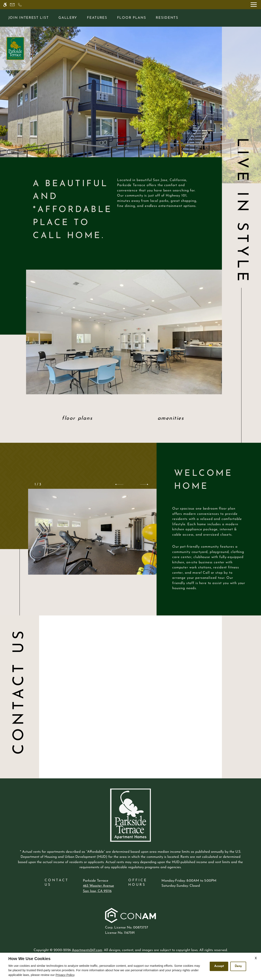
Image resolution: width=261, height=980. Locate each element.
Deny (238, 966)
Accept (219, 966)
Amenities (171, 418)
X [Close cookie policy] (256, 958)
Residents (167, 18)
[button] (119, 485)
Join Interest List (29, 18)
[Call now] (20, 5)
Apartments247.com (87, 950)
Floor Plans (132, 18)
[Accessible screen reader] (5, 5)
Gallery (68, 18)
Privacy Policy (65, 975)
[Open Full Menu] (254, 5)
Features (97, 18)
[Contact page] (12, 5)
